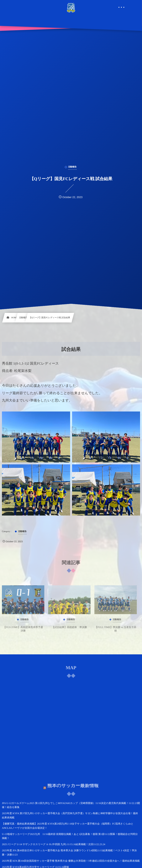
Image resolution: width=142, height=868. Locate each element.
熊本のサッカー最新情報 (73, 784)
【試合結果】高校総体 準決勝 (69, 629)
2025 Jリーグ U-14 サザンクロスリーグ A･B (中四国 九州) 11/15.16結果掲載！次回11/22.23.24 (54, 844)
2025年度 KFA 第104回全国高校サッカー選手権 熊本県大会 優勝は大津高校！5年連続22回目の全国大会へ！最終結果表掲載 (71, 861)
